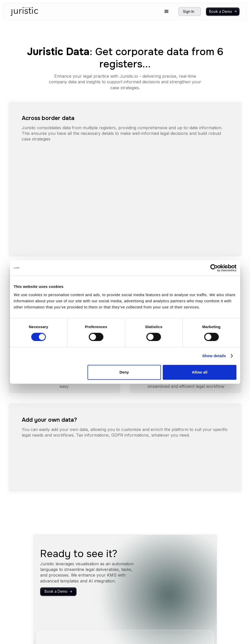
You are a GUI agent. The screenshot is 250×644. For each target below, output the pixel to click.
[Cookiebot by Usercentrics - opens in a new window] (214, 268)
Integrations (177, 596)
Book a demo (226, 581)
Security (174, 588)
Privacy (173, 627)
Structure (195, 581)
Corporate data (201, 603)
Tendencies (177, 603)
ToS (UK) (175, 635)
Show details (214, 356)
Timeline (194, 588)
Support (174, 620)
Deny (124, 372)
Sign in (221, 588)
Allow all (200, 372)
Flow (191, 596)
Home (172, 581)
